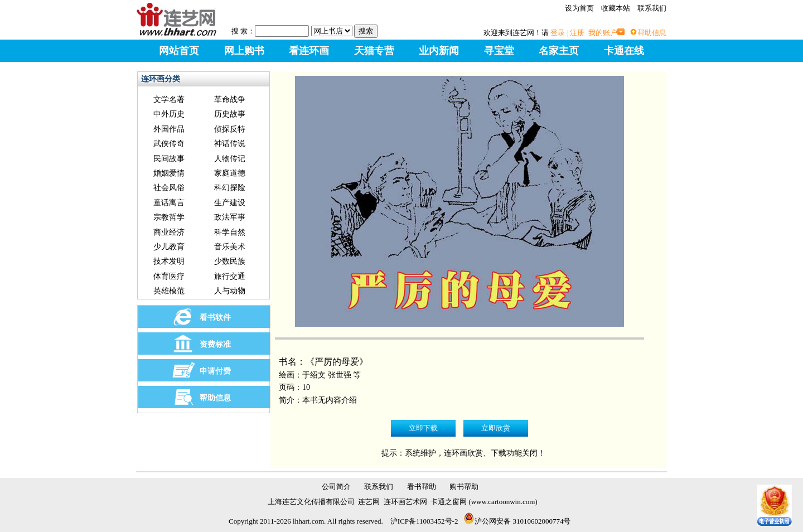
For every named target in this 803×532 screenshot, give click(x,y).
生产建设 (230, 203)
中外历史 (169, 114)
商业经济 (169, 232)
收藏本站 (616, 8)
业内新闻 (439, 51)
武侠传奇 (169, 144)
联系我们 (652, 8)
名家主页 (559, 51)
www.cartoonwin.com (503, 502)
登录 (558, 33)
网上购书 (244, 51)
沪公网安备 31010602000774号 (517, 521)
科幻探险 (230, 188)
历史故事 (230, 114)
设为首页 (579, 8)
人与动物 (230, 291)
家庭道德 (230, 173)
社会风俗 (169, 188)
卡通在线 (624, 51)
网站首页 (179, 51)
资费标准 (215, 344)
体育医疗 (169, 276)
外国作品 (169, 129)
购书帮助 (464, 487)
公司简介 (336, 487)
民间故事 (169, 159)
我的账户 (603, 33)
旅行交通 (230, 276)
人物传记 (230, 159)
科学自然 (230, 232)
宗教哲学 (169, 217)
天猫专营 (374, 51)
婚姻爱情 (169, 173)
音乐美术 (230, 247)
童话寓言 (169, 203)
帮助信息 (652, 33)
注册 (577, 33)
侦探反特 (230, 129)
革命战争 (230, 100)
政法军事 (230, 217)
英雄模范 (169, 291)
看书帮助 (422, 487)
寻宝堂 (499, 51)
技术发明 (169, 261)
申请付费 (215, 371)
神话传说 (230, 144)
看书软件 (215, 318)
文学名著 (169, 100)
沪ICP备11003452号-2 (424, 521)
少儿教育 (169, 247)
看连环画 (309, 51)
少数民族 (230, 261)
